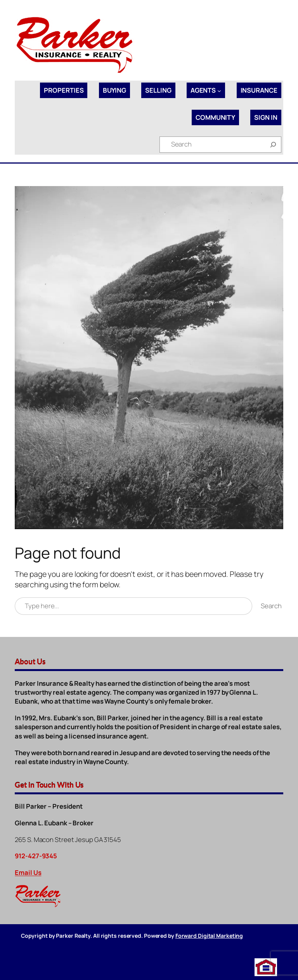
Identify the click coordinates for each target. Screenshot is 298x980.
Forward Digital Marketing (209, 936)
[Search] (273, 145)
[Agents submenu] (219, 90)
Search (271, 606)
